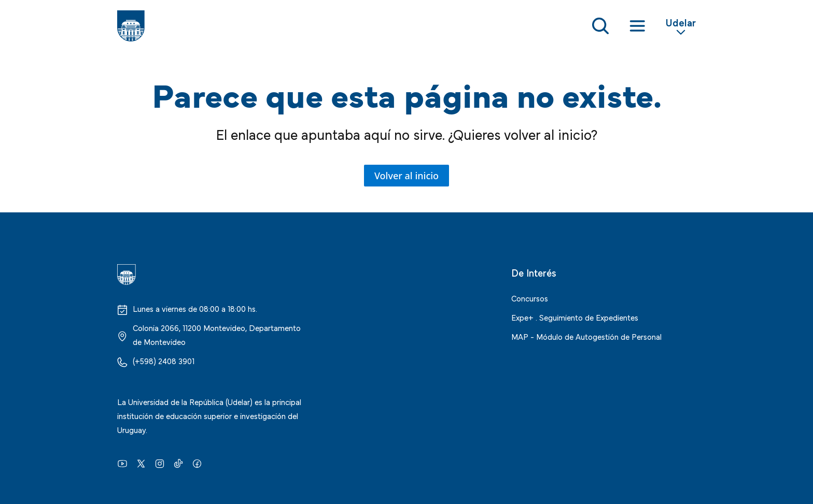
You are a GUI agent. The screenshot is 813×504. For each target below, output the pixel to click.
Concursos (530, 298)
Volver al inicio (406, 176)
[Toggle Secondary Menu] (681, 26)
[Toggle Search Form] (600, 26)
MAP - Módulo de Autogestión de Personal (586, 336)
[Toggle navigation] (637, 26)
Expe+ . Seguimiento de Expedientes (575, 317)
